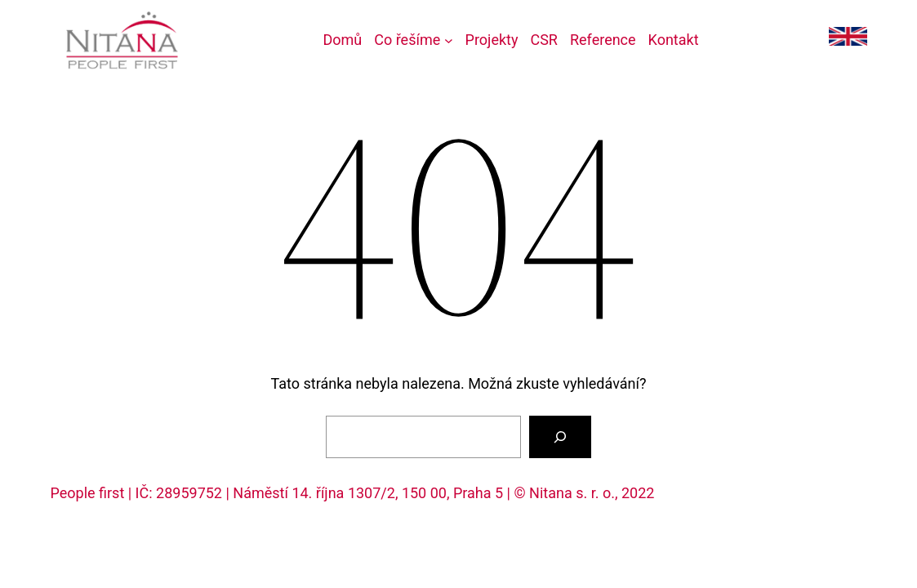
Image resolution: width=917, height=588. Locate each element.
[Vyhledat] (560, 437)
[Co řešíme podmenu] (413, 40)
